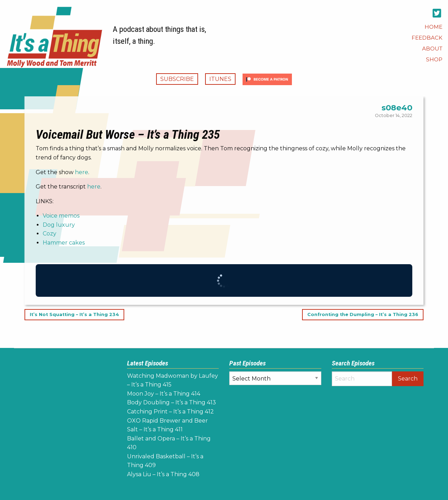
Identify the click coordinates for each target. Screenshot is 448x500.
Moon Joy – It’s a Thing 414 (164, 394)
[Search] (362, 379)
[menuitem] (433, 27)
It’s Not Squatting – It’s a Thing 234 (74, 315)
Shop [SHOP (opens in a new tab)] (434, 59)
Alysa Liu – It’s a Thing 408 (163, 474)
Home (433, 27)
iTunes (220, 79)
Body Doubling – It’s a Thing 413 (171, 402)
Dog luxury (59, 225)
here (82, 172)
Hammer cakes (64, 243)
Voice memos (61, 216)
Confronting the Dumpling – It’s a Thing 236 (363, 315)
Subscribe (177, 79)
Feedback (427, 38)
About (432, 49)
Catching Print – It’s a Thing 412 (170, 412)
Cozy (50, 234)
